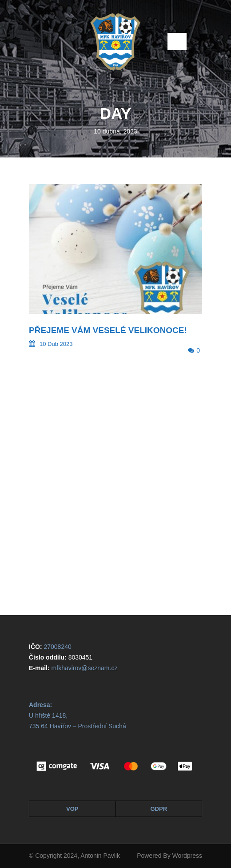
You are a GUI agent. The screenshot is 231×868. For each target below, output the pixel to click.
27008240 (57, 647)
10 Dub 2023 (56, 344)
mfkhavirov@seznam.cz (85, 668)
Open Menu (177, 41)
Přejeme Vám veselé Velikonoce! (108, 330)
